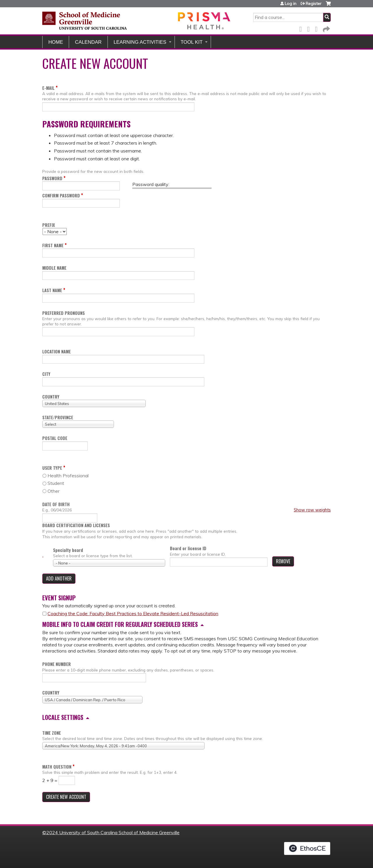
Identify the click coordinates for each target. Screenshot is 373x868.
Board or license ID (188, 548)
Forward (326, 28)
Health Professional (68, 476)
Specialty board (68, 550)
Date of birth (56, 504)
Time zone (52, 733)
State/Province (58, 417)
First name (53, 245)
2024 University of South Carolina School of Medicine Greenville (113, 832)
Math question (57, 767)
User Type (52, 468)
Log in (291, 3)
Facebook (302, 28)
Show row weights (312, 510)
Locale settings (63, 717)
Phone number (57, 664)
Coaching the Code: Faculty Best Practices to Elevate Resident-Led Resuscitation (133, 613)
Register (314, 3)
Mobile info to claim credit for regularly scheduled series (120, 624)
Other (53, 491)
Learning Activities (140, 42)
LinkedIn (318, 28)
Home (56, 42)
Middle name (54, 268)
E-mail (48, 88)
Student (56, 483)
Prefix (49, 225)
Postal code (55, 438)
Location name (57, 351)
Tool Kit (192, 42)
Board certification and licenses (76, 525)
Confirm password (61, 195)
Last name (52, 290)
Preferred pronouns (64, 313)
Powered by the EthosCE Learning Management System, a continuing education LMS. (307, 848)
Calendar (88, 42)
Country (51, 397)
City (46, 374)
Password (52, 178)
